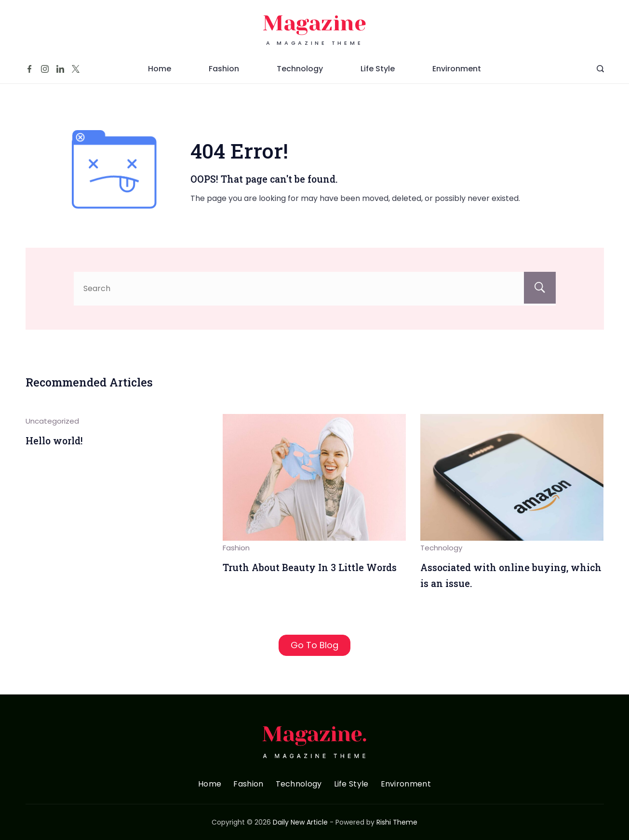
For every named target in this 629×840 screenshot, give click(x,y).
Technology (300, 69)
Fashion (224, 69)
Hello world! (54, 441)
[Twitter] (76, 69)
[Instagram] (45, 69)
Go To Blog (314, 645)
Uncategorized (52, 421)
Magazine (314, 23)
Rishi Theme (397, 822)
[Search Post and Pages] (600, 69)
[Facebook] (29, 69)
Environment (457, 69)
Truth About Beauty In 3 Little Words (310, 567)
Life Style (378, 69)
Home (160, 69)
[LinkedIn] (60, 69)
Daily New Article (300, 822)
